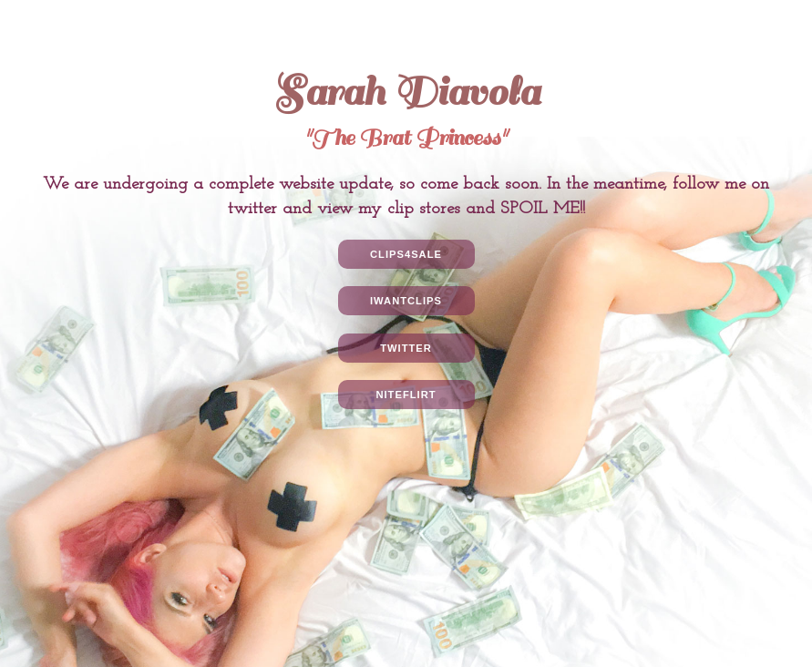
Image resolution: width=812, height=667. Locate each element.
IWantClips (406, 301)
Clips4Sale (406, 254)
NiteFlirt (406, 395)
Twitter (406, 348)
